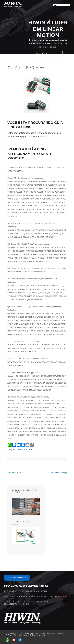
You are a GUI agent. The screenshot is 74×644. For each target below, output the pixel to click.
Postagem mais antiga (59, 473)
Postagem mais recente (16, 473)
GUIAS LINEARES (26, 450)
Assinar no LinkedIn (17, 578)
